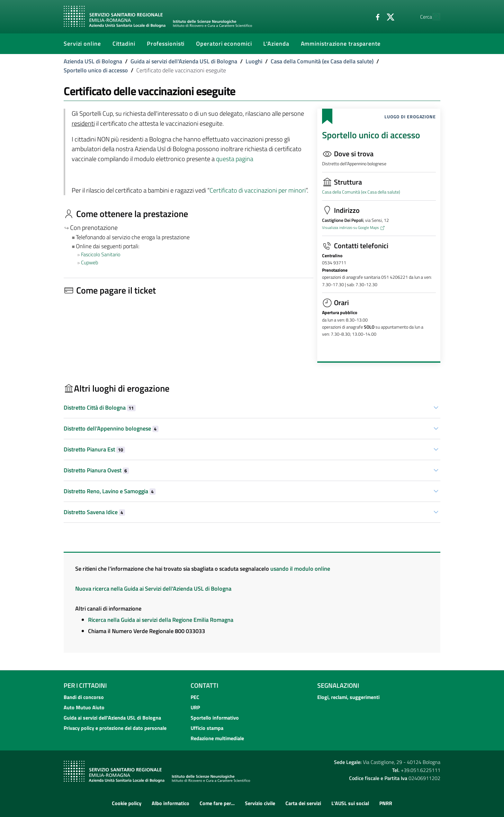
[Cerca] (433, 17)
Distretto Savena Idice (94, 512)
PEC (195, 697)
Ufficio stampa (207, 728)
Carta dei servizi (303, 803)
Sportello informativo (215, 718)
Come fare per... (217, 803)
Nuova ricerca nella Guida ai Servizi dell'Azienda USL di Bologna (153, 589)
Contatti (204, 685)
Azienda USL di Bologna (93, 61)
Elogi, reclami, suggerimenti (348, 697)
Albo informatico (171, 803)
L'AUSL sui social (350, 803)
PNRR (386, 803)
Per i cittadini (85, 685)
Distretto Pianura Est (94, 449)
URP (195, 707)
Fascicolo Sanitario (101, 254)
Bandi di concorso (84, 697)
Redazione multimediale (217, 738)
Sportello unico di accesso (96, 70)
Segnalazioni (338, 685)
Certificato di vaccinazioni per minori (258, 190)
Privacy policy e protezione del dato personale (115, 728)
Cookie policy (127, 803)
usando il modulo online (300, 569)
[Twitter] (376, 16)
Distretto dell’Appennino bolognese (111, 428)
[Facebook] (363, 16)
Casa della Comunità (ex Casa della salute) (322, 61)
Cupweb (90, 262)
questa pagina (235, 159)
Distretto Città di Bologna (100, 408)
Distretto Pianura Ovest (96, 470)
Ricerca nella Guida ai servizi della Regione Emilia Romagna (161, 620)
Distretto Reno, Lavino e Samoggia (110, 491)
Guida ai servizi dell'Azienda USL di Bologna (184, 61)
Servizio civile (260, 803)
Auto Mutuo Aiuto (84, 707)
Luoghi (254, 61)
